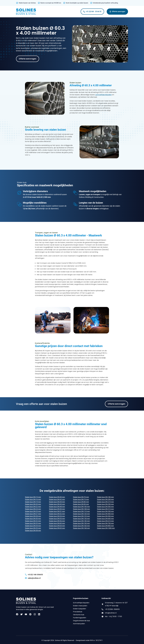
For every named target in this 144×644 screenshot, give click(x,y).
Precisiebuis (78, 612)
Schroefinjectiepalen (81, 603)
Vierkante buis (79, 615)
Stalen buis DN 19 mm (33, 502)
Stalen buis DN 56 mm (57, 521)
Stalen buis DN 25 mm (33, 511)
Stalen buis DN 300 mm (105, 507)
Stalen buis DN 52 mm (57, 514)
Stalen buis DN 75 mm (81, 499)
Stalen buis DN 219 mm (105, 502)
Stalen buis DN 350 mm (105, 511)
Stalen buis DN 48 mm (57, 507)
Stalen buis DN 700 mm (105, 523)
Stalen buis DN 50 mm (57, 509)
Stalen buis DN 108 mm (81, 509)
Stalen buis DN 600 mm (105, 519)
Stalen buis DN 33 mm (33, 523)
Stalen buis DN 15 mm (33, 497)
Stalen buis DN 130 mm (81, 519)
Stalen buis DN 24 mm (33, 509)
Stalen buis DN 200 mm (105, 499)
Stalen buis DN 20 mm (33, 504)
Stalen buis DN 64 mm (57, 526)
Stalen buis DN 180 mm (105, 497)
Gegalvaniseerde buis (81, 621)
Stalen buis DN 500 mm (105, 516)
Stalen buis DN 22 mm (33, 507)
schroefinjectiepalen (104, 95)
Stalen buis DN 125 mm (81, 516)
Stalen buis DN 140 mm (81, 521)
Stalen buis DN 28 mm (33, 516)
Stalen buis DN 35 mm (33, 528)
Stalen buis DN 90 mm (81, 504)
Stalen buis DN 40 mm (57, 497)
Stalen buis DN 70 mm (81, 497)
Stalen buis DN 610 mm (105, 521)
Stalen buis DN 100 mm (81, 507)
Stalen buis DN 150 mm (81, 523)
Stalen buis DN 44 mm (57, 502)
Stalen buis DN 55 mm (57, 519)
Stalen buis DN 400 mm (105, 514)
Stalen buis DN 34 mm (33, 526)
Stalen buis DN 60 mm (57, 523)
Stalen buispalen (79, 609)
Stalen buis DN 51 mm (57, 511)
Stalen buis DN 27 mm (33, 514)
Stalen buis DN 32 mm (33, 521)
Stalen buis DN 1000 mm (106, 528)
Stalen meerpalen (80, 606)
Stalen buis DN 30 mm (33, 519)
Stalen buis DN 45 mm (57, 504)
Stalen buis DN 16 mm (33, 499)
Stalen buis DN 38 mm (33, 531)
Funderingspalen (80, 618)
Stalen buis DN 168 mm (81, 528)
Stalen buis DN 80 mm (81, 502)
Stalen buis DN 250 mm (105, 504)
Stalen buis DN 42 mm (57, 499)
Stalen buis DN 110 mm (81, 511)
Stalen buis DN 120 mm (81, 514)
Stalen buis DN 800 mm (105, 526)
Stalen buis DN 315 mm (105, 509)
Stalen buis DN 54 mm (57, 516)
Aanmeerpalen (79, 624)
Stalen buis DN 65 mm (57, 528)
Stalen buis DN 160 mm (81, 526)
